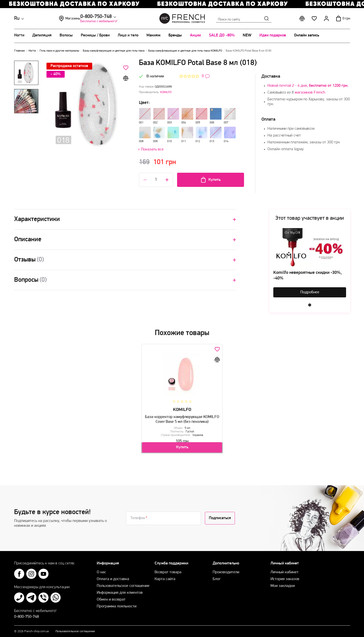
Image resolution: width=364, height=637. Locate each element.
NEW (247, 35)
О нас (101, 570)
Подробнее (310, 292)
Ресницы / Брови (95, 35)
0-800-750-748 (56, 17)
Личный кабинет (285, 570)
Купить (210, 180)
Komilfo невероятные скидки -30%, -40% (308, 276)
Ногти (19, 35)
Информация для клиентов (120, 590)
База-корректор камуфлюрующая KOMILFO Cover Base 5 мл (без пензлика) (182, 418)
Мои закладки (283, 584)
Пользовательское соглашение (123, 584)
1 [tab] (310, 305)
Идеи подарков (273, 35)
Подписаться (220, 516)
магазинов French (310, 93)
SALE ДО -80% (222, 35)
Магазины (106, 18)
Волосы (66, 35)
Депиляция (42, 35)
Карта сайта (165, 577)
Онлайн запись (307, 35)
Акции (195, 35)
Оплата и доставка (113, 577)
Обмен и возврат (111, 597)
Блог (217, 577)
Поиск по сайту (244, 18)
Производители (226, 570)
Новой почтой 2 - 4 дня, (308, 86)
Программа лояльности (117, 604)
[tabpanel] (310, 263)
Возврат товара (168, 570)
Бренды (175, 35)
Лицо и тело (128, 35)
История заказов (285, 577)
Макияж (153, 35)
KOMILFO (166, 92)
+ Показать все (151, 149)
